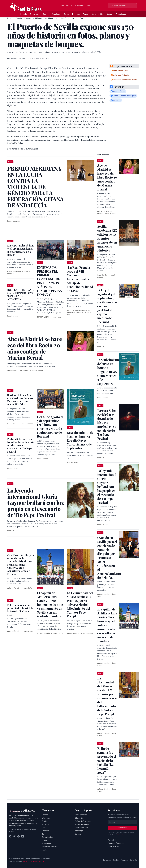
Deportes (76, 14)
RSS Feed (46, 850)
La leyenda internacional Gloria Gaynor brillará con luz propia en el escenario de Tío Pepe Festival (107, 487)
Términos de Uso (81, 828)
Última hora (35, 14)
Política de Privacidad (83, 821)
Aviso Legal (79, 831)
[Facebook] (10, 836)
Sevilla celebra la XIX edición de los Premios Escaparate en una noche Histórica (20, 400)
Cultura (109, 14)
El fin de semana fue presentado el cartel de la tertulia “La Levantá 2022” (20, 610)
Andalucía (56, 14)
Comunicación (97, 14)
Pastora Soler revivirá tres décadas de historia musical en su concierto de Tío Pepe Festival (21, 445)
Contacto (78, 834)
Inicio (9, 18)
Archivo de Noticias (49, 847)
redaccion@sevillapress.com (34, 861)
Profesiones (121, 14)
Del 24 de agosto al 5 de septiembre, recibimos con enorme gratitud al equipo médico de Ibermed (50, 427)
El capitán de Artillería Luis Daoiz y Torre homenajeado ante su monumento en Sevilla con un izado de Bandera (50, 604)
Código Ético (80, 818)
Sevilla (46, 14)
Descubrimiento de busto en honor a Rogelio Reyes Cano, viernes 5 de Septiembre (80, 440)
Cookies (116, 860)
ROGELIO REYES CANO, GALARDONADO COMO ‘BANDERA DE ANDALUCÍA (21, 294)
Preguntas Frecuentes (116, 843)
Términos (125, 860)
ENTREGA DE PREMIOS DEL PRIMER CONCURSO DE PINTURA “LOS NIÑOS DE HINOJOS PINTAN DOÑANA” (49, 281)
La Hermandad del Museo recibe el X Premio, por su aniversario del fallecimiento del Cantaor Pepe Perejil (80, 604)
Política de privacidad (124, 835)
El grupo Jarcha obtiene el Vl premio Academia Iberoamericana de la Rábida (21, 250)
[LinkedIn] (23, 836)
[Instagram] (18, 836)
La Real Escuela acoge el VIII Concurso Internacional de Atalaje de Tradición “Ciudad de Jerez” (80, 279)
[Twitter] (14, 836)
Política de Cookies (82, 824)
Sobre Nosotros (81, 815)
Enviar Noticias (113, 846)
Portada (24, 14)
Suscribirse (122, 828)
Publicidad (112, 840)
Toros (86, 14)
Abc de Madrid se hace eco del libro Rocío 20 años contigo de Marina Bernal (107, 177)
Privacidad (107, 860)
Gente (66, 14)
